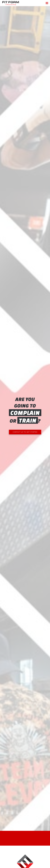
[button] (47, 3)
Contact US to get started (25, 432)
